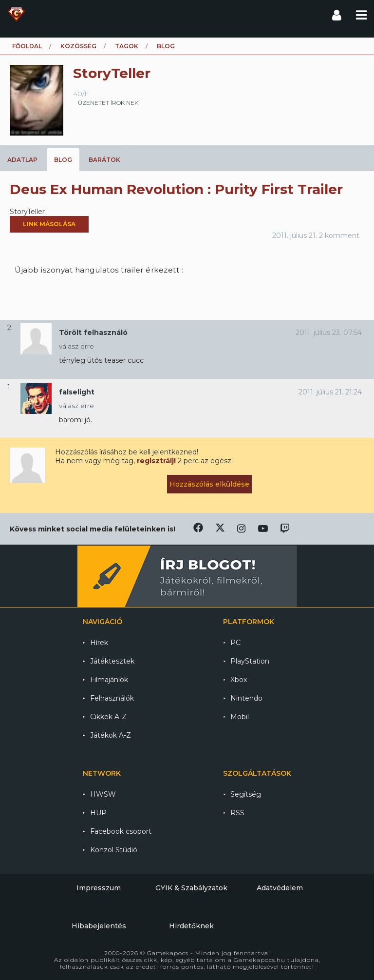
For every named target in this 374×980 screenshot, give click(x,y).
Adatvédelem (280, 888)
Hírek (99, 643)
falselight (77, 392)
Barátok (104, 160)
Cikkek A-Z (108, 717)
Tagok (127, 46)
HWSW (103, 794)
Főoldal (27, 46)
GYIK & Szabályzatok (191, 888)
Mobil (240, 717)
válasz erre (76, 346)
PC (235, 643)
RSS (237, 813)
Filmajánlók (109, 680)
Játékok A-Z (111, 735)
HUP (98, 813)
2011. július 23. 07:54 (329, 333)
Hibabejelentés (99, 926)
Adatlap (22, 160)
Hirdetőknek (191, 926)
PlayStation (250, 661)
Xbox (239, 680)
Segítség (246, 794)
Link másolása (49, 224)
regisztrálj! (156, 461)
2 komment (339, 235)
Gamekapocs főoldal (16, 15)
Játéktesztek (112, 661)
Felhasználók (112, 698)
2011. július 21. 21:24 (330, 392)
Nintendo (246, 698)
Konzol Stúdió (114, 850)
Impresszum (99, 888)
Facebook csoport (121, 831)
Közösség (78, 46)
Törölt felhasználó (93, 333)
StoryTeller (27, 212)
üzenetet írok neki (109, 103)
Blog (63, 160)
